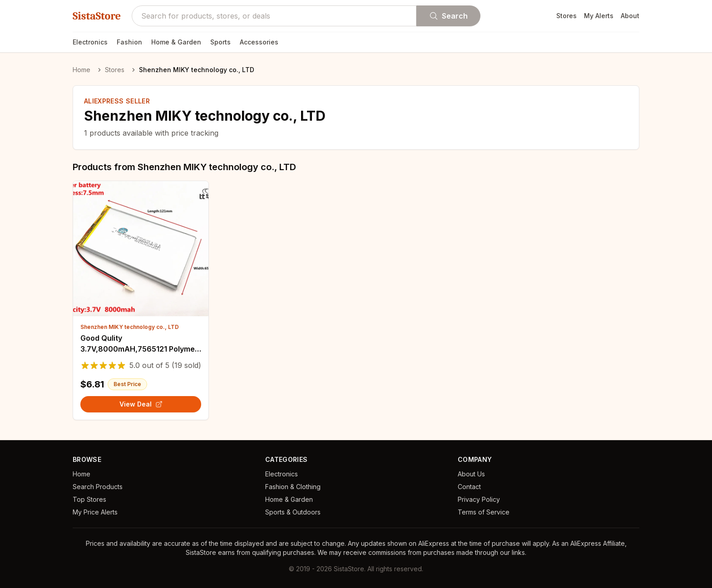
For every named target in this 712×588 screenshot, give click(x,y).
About (630, 16)
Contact (469, 487)
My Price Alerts (95, 512)
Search (448, 16)
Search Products (98, 487)
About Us (471, 474)
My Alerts (599, 16)
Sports (220, 42)
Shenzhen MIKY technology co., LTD (130, 327)
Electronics (90, 42)
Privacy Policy (479, 499)
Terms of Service (484, 512)
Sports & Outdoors (293, 512)
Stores (566, 16)
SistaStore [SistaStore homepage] (97, 16)
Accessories (259, 42)
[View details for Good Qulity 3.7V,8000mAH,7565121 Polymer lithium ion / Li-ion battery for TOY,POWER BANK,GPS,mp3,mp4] (141, 249)
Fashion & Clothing (293, 487)
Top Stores (89, 499)
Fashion (129, 42)
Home (82, 70)
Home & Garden (176, 42)
